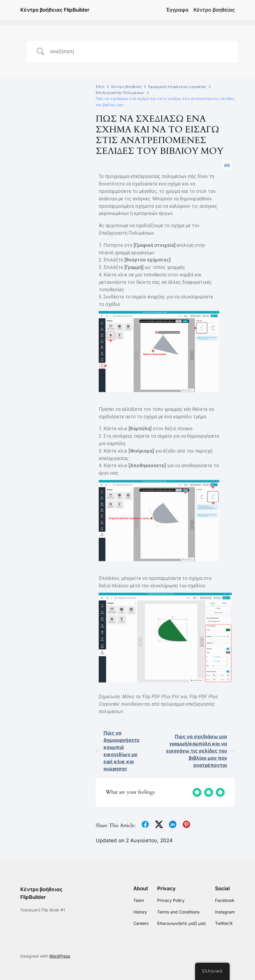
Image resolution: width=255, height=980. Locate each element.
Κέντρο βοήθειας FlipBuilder (55, 10)
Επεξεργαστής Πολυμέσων (120, 93)
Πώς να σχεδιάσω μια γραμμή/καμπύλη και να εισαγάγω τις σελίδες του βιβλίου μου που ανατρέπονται (200, 751)
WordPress (60, 956)
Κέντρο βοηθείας (214, 10)
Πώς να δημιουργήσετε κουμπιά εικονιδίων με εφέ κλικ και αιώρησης (118, 751)
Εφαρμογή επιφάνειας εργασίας (177, 87)
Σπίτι (100, 87)
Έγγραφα (177, 10)
